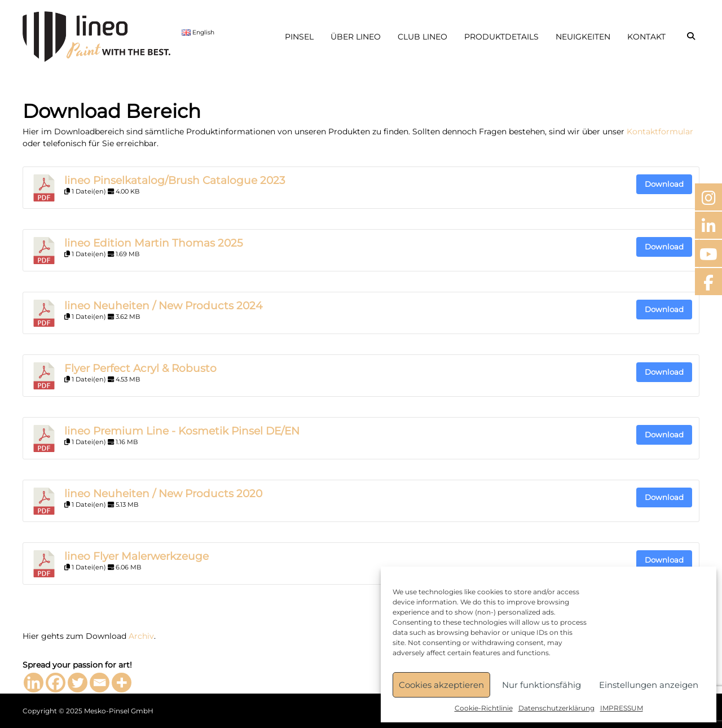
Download (664, 184)
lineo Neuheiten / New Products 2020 (163, 494)
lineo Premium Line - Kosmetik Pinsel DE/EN (182, 431)
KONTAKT (646, 37)
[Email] (100, 683)
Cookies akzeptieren (441, 685)
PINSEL (299, 37)
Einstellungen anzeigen (649, 685)
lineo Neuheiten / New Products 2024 (163, 306)
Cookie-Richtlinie (484, 708)
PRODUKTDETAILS (501, 37)
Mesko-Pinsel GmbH (119, 711)
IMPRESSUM (622, 708)
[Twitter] (78, 683)
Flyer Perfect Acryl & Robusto (140, 368)
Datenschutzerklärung (556, 708)
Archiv (141, 636)
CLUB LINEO (422, 37)
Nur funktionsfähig (541, 685)
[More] (122, 683)
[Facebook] (56, 683)
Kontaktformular (660, 131)
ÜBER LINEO (356, 37)
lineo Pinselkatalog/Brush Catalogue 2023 (175, 180)
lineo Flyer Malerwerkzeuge (137, 556)
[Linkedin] (34, 683)
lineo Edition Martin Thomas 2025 (154, 243)
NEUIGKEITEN (583, 37)
